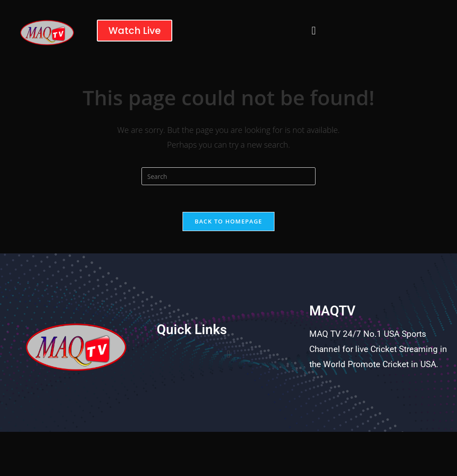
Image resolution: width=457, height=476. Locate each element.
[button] (314, 30)
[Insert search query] (228, 176)
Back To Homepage (228, 221)
